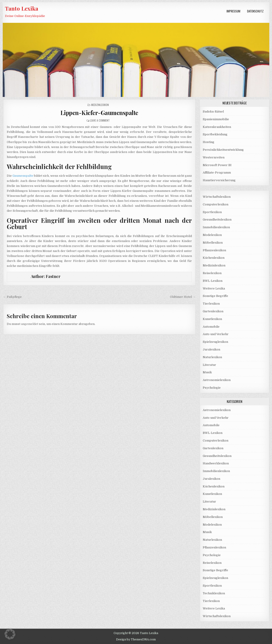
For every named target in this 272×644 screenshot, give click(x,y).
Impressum (233, 11)
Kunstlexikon (212, 319)
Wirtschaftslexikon (217, 197)
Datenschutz (255, 11)
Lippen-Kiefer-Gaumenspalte (99, 113)
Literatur (209, 365)
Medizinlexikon (100, 105)
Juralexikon (211, 349)
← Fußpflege (12, 297)
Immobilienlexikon (216, 227)
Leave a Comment (100, 120)
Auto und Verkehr (216, 334)
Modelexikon (212, 235)
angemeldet (30, 324)
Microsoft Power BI (217, 165)
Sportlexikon (212, 212)
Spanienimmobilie (216, 119)
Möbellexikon (213, 243)
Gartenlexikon (213, 311)
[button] (10, 634)
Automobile (211, 327)
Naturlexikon (212, 357)
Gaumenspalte (23, 176)
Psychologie (212, 388)
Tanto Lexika (22, 8)
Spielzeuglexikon (215, 342)
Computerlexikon (216, 204)
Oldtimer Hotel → (183, 297)
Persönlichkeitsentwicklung (223, 150)
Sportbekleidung (215, 134)
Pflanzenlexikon (214, 250)
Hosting (209, 142)
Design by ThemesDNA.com (136, 639)
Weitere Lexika (214, 288)
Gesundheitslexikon (217, 220)
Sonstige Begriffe (215, 296)
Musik (207, 372)
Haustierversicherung (219, 180)
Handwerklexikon (216, 463)
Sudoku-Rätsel (213, 112)
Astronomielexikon (217, 380)
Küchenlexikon (214, 258)
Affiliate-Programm (217, 173)
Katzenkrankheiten (217, 127)
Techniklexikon (214, 593)
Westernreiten (214, 157)
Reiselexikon (212, 273)
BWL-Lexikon (213, 281)
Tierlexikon (211, 304)
